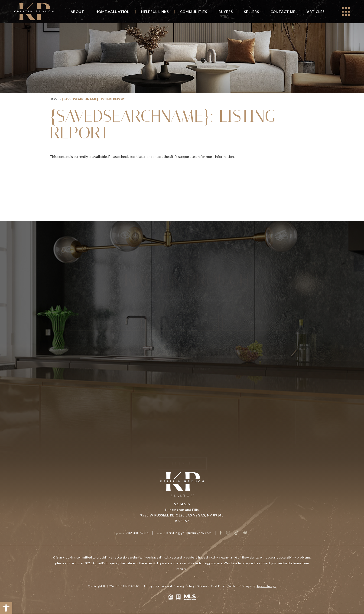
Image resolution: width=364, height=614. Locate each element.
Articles (316, 12)
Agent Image (266, 586)
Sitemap (203, 586)
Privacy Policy (184, 586)
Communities (194, 12)
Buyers (226, 12)
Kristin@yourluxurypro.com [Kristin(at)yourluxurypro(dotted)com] (189, 533)
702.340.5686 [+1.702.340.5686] (137, 533)
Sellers (251, 12)
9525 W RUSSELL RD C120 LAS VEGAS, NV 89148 (182, 515)
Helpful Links (155, 12)
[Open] (346, 12)
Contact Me (283, 12)
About (77, 12)
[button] (6, 608)
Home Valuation (113, 12)
